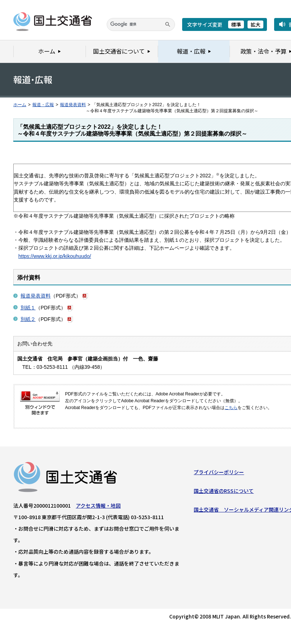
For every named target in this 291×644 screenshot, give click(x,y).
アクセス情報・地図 (98, 507)
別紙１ (28, 308)
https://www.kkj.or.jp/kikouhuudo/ (55, 256)
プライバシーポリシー (219, 473)
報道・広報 (43, 105)
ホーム (20, 105)
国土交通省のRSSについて (224, 493)
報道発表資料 (73, 105)
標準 (236, 24)
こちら (231, 408)
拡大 (255, 24)
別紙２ (28, 319)
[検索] (141, 24)
